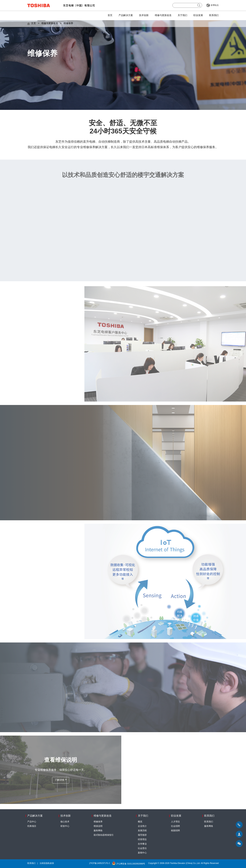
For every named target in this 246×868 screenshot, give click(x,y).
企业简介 (142, 826)
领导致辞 (142, 835)
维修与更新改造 (163, 15)
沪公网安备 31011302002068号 (129, 864)
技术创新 (144, 15)
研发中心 (65, 826)
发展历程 (142, 831)
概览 (140, 822)
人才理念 (175, 822)
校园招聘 (175, 831)
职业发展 (198, 15)
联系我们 (214, 15)
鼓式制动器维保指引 (104, 835)
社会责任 (142, 848)
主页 (33, 23)
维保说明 (98, 826)
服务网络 (98, 831)
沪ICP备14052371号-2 (99, 863)
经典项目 (32, 826)
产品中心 (32, 822)
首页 (110, 15)
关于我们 (182, 15)
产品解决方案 (126, 15)
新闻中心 (142, 853)
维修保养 (68, 23)
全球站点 (215, 5)
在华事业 (142, 844)
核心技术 (65, 822)
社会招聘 (175, 826)
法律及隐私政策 (47, 863)
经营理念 (142, 839)
